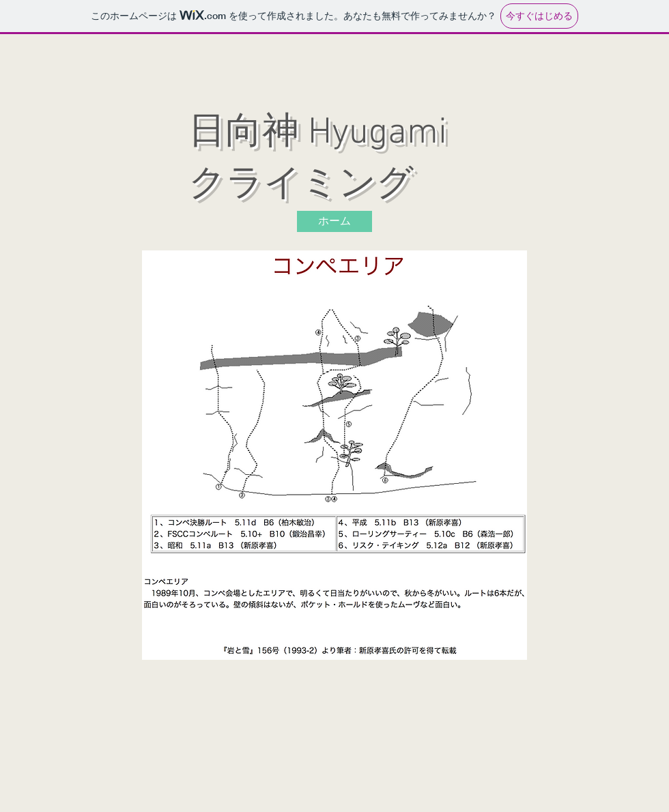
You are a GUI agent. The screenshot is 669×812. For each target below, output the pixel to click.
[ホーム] (334, 221)
